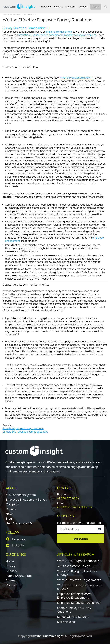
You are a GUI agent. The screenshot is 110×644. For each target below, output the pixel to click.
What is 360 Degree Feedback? (78, 561)
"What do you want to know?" (76, 78)
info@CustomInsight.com (74, 507)
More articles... (67, 622)
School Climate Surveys (73, 617)
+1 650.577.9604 (68, 498)
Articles (10, 14)
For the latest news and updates (79, 523)
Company (71, 7)
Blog (9, 519)
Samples (59, 7)
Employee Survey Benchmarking (79, 603)
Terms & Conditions (19, 576)
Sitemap (11, 580)
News (10, 514)
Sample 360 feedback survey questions (25, 432)
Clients (11, 509)
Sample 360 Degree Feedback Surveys (77, 573)
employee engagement (59, 32)
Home (5, 14)
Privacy (11, 566)
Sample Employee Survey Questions (74, 610)
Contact (83, 7)
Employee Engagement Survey (26, 500)
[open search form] (105, 7)
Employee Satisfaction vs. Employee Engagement (75, 596)
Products (45, 7)
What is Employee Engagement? (79, 580)
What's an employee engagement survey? (80, 587)
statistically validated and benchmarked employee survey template (57, 35)
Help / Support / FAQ (20, 523)
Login (96, 6)
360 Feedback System (21, 495)
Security (12, 571)
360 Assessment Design (74, 566)
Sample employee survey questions (23, 428)
